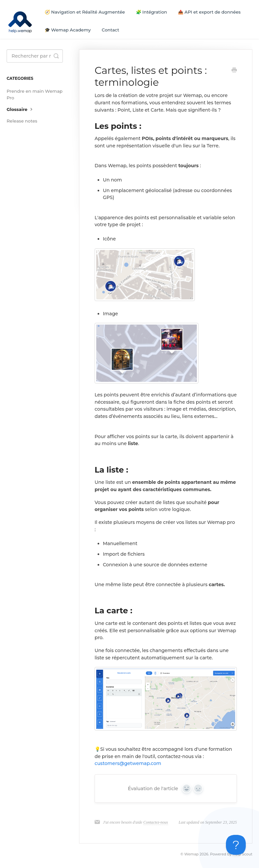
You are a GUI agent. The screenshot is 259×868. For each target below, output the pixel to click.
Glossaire (20, 109)
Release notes (22, 121)
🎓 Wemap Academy (68, 30)
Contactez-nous (156, 822)
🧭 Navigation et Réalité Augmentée (85, 12)
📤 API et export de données (209, 12)
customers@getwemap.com (128, 763)
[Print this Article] (234, 71)
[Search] (35, 56)
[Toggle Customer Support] (236, 845)
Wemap (191, 854)
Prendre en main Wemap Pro (35, 94)
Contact (111, 30)
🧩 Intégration (151, 12)
